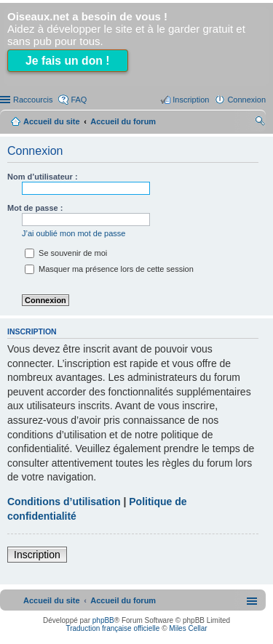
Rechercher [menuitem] (260, 123)
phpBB (103, 620)
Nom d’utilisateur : (43, 177)
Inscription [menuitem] (191, 100)
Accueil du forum (123, 121)
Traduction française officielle (112, 628)
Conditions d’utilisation (64, 502)
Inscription (37, 555)
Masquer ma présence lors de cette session (109, 269)
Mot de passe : (35, 208)
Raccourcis (33, 100)
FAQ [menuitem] (79, 100)
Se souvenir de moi (66, 253)
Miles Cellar (188, 628)
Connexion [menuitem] (246, 100)
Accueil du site (52, 121)
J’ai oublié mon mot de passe (74, 233)
